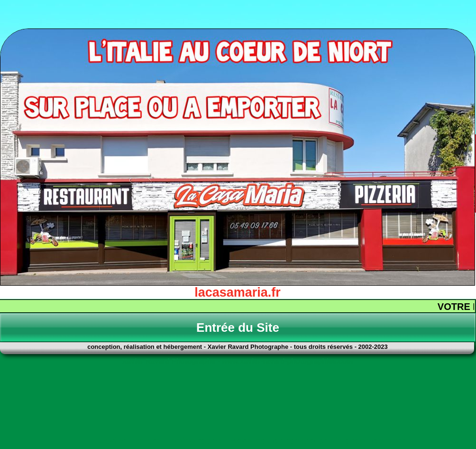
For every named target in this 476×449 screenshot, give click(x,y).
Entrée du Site (238, 327)
